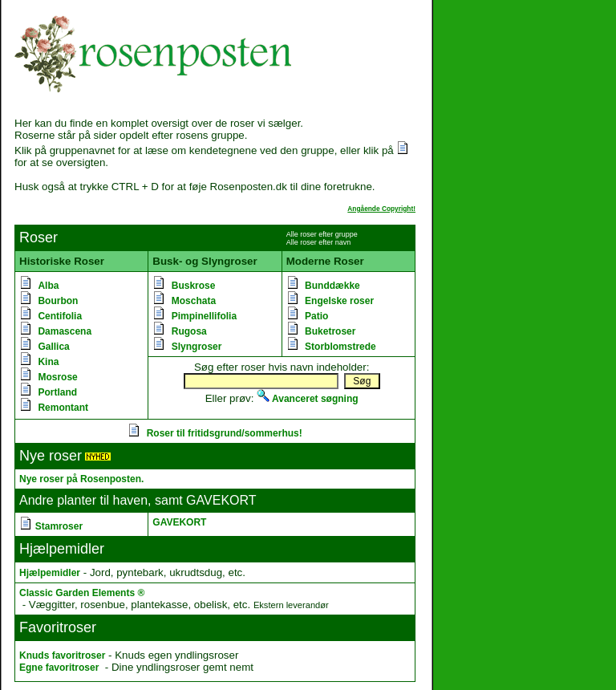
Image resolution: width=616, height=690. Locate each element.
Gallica (53, 347)
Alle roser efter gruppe (322, 234)
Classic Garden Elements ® (82, 593)
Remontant (63, 408)
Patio (316, 316)
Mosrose (57, 377)
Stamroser (59, 526)
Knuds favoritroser (62, 655)
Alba (48, 286)
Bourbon (58, 301)
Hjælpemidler (50, 573)
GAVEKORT (179, 522)
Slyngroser (197, 347)
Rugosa (189, 331)
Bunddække (332, 286)
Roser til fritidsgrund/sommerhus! (225, 433)
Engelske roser (339, 301)
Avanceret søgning (307, 399)
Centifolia (60, 316)
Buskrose (194, 286)
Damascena (65, 331)
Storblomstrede (340, 347)
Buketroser (330, 331)
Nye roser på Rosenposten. (81, 479)
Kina (48, 362)
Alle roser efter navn (319, 242)
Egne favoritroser (59, 668)
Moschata (194, 301)
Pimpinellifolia (204, 316)
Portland (57, 392)
